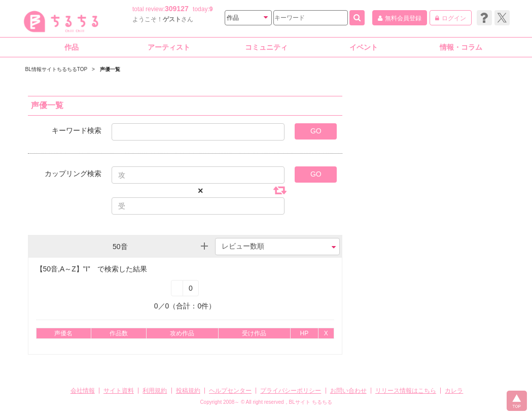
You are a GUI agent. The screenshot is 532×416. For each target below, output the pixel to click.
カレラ (454, 391)
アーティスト (169, 47)
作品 (72, 47)
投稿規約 (188, 391)
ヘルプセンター (230, 391)
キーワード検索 (77, 130)
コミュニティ (266, 47)
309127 (177, 9)
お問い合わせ (348, 391)
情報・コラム (461, 47)
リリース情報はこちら (406, 391)
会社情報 (83, 391)
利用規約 (155, 391)
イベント (364, 47)
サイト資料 (119, 391)
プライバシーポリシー (291, 391)
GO (316, 131)
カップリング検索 (73, 173)
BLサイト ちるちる (311, 402)
